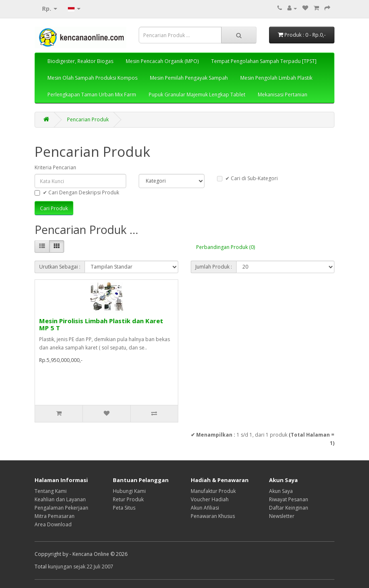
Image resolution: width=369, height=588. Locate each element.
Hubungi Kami (129, 491)
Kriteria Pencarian (55, 167)
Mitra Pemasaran (55, 516)
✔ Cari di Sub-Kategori (247, 178)
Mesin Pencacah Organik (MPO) (162, 61)
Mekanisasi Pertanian (283, 94)
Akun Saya (281, 491)
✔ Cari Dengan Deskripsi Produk (77, 192)
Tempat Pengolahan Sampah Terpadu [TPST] (264, 61)
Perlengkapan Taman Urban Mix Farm (92, 94)
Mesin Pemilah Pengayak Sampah (189, 78)
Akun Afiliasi (205, 508)
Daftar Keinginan (289, 508)
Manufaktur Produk (213, 491)
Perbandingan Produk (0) (226, 247)
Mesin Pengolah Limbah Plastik (276, 78)
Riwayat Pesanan (289, 499)
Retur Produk (128, 499)
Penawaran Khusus (213, 516)
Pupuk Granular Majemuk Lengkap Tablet (197, 94)
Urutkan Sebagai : (60, 267)
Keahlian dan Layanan (60, 499)
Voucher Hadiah (210, 499)
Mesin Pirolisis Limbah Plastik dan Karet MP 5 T (101, 324)
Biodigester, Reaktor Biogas (80, 61)
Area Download (53, 524)
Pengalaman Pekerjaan (61, 508)
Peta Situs (124, 508)
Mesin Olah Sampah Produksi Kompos (92, 78)
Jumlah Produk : (214, 267)
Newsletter (282, 516)
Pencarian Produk (88, 119)
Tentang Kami (51, 491)
